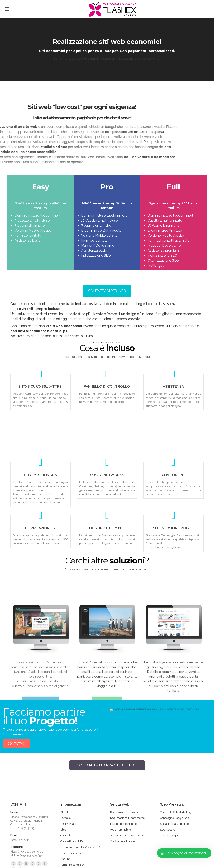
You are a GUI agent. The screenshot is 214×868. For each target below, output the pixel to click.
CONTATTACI (17, 744)
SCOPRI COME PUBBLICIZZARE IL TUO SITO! (107, 765)
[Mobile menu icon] (7, 9)
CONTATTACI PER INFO (107, 291)
